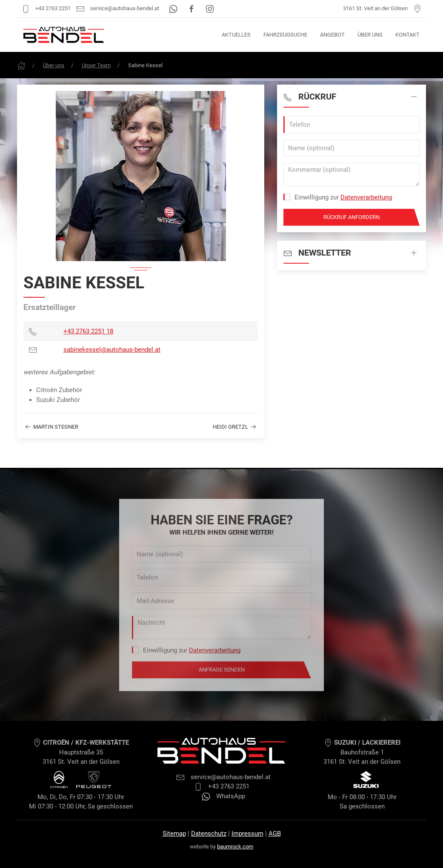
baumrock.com (235, 847)
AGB (275, 834)
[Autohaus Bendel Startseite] (64, 35)
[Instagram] (210, 8)
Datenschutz (209, 834)
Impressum (247, 834)
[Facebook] (192, 8)
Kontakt (407, 35)
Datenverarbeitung (366, 197)
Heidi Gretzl (235, 427)
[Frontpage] (21, 65)
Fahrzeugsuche (285, 35)
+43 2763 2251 (46, 8)
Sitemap (174, 834)
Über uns (370, 35)
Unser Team (96, 65)
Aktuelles (236, 35)
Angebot (332, 35)
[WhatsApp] (174, 8)
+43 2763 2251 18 (88, 331)
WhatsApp (223, 796)
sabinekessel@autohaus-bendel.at (112, 350)
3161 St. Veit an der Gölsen (382, 8)
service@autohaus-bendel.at (118, 8)
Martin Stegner (51, 427)
